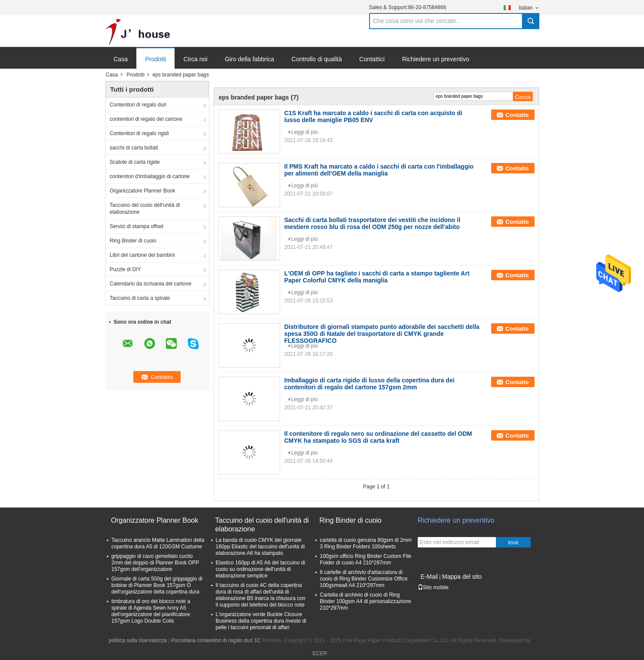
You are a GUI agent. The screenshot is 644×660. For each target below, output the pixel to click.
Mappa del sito (462, 577)
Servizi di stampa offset (137, 226)
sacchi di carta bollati (134, 148)
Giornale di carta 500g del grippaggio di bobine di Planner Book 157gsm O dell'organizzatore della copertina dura (157, 585)
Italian (529, 8)
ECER (320, 653)
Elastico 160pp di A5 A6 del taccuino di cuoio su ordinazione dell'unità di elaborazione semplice (261, 569)
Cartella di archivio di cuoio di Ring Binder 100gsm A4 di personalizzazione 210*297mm (366, 601)
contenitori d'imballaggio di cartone (150, 176)
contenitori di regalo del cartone (146, 119)
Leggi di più (305, 132)
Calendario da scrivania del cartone (151, 284)
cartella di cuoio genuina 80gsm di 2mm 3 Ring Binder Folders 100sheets (366, 543)
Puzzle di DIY (125, 269)
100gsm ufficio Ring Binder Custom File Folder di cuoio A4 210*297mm (366, 559)
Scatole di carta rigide (135, 162)
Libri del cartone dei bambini (142, 255)
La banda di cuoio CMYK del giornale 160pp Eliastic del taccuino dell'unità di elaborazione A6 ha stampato (260, 547)
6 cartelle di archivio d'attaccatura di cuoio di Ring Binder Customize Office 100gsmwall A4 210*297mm (364, 579)
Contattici (372, 59)
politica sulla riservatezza (138, 640)
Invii (513, 542)
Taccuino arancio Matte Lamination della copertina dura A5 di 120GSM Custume (158, 543)
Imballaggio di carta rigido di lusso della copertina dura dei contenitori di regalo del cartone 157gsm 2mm (370, 384)
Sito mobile (433, 587)
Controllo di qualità (317, 59)
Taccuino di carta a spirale (140, 298)
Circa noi (195, 59)
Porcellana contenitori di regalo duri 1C (216, 640)
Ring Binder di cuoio (133, 241)
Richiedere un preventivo (436, 59)
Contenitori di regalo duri (138, 105)
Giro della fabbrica (250, 59)
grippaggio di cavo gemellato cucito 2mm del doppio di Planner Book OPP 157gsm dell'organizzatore (155, 563)
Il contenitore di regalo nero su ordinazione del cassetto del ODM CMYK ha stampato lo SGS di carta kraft (378, 437)
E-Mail (429, 577)
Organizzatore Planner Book (143, 191)
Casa (121, 59)
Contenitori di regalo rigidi (139, 133)
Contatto (517, 115)
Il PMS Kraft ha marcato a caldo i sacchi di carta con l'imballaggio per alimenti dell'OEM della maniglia (379, 170)
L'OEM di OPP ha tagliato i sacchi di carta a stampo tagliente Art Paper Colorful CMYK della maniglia (377, 277)
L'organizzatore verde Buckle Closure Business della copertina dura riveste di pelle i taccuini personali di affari (261, 621)
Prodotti (155, 59)
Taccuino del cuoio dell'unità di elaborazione (145, 209)
